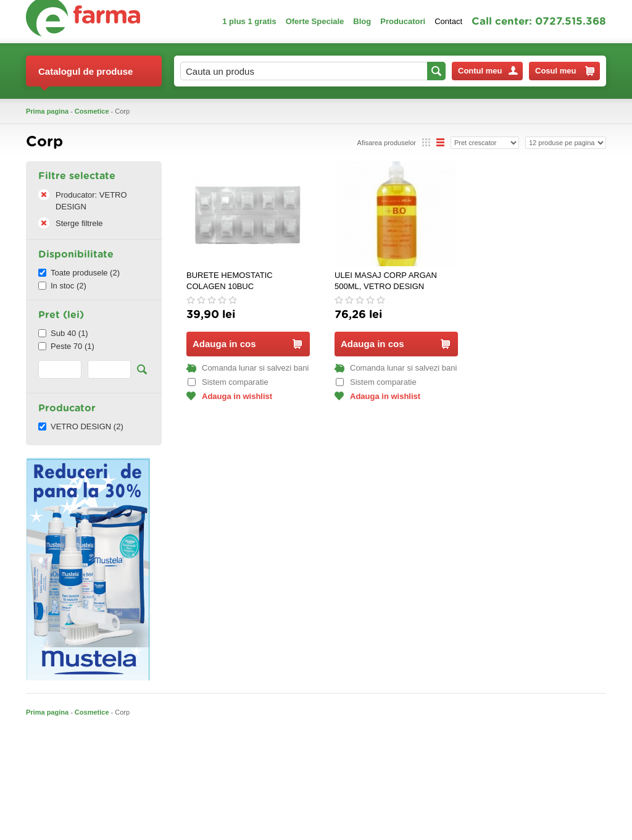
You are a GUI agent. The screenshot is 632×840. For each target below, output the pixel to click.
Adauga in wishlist (229, 396)
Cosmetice (92, 111)
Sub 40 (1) (63, 333)
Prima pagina (47, 111)
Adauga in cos (247, 344)
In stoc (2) (62, 286)
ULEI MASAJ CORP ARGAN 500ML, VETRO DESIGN (386, 281)
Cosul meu (565, 71)
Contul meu (488, 71)
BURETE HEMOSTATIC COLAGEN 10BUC (230, 281)
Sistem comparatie (228, 382)
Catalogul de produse (85, 76)
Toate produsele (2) (79, 273)
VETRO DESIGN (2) (81, 426)
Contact (448, 21)
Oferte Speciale (315, 21)
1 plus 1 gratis (249, 21)
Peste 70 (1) (66, 346)
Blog (362, 21)
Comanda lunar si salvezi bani (247, 368)
